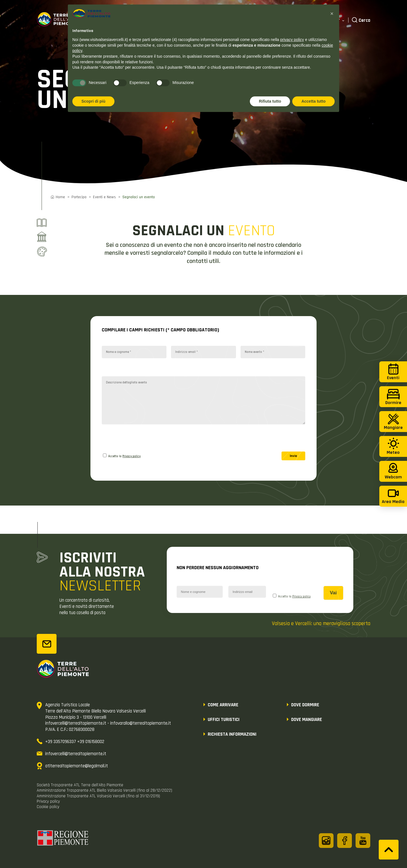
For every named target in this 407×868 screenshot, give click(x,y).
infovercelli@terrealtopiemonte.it (76, 754)
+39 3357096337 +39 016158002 (75, 742)
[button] (332, 14)
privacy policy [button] (292, 40)
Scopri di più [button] (93, 101)
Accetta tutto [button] (313, 101)
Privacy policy (131, 456)
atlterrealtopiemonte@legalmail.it (77, 766)
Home (60, 197)
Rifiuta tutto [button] (270, 101)
